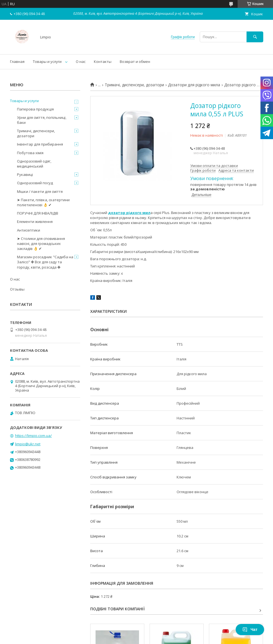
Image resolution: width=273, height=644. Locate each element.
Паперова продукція (35, 109)
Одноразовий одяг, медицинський (34, 164)
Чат (250, 630)
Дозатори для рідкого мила (194, 85)
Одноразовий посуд (35, 183)
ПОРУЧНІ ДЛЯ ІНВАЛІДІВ (38, 213)
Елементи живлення (35, 222)
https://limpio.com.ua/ (33, 436)
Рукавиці (25, 174)
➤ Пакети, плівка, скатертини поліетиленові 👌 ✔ (43, 202)
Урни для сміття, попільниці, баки (42, 120)
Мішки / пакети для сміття (40, 191)
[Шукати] (255, 37)
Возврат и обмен (135, 62)
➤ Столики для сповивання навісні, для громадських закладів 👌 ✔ (41, 244)
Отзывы (17, 289)
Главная (17, 62)
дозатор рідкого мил (129, 213)
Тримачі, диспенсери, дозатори (134, 85)
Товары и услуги (47, 62)
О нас (81, 62)
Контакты (103, 62)
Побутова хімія (30, 153)
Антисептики (29, 230)
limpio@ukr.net (28, 444)
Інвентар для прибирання (40, 144)
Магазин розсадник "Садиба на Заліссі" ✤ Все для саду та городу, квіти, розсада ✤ (45, 262)
